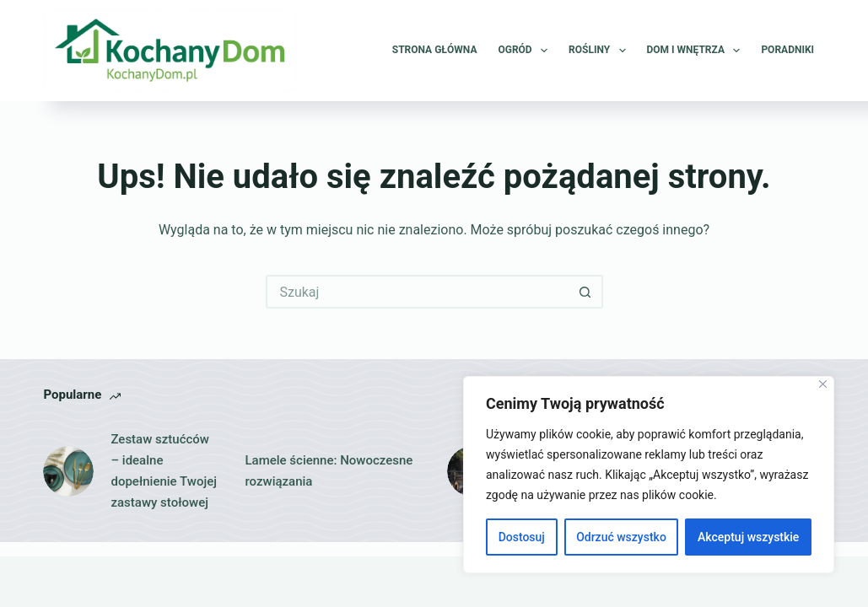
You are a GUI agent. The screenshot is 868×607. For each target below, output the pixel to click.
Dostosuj (522, 537)
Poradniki (787, 50)
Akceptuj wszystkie (748, 537)
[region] (649, 475)
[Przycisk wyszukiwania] (586, 292)
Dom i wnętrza (697, 51)
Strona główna (435, 50)
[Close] (823, 384)
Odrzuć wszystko (621, 537)
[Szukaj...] (418, 292)
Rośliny (600, 51)
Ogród (526, 51)
